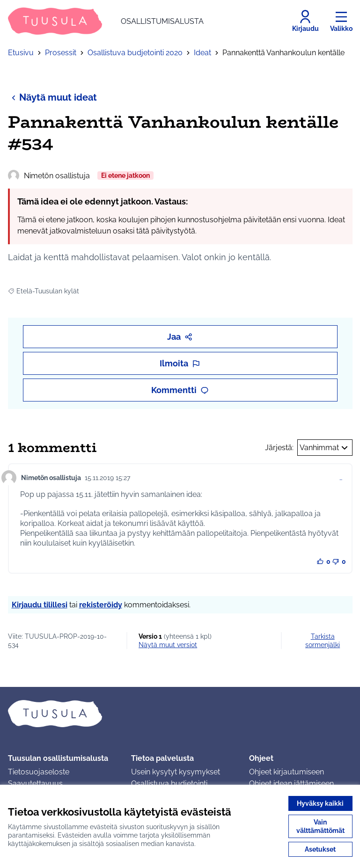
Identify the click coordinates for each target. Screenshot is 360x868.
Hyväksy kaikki (320, 803)
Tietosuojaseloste (39, 772)
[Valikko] (341, 21)
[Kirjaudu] (305, 21)
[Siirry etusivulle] (106, 21)
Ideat (202, 53)
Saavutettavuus (35, 784)
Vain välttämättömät (320, 826)
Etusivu (21, 53)
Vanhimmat (325, 448)
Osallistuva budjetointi (169, 784)
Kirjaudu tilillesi (40, 605)
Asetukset (320, 849)
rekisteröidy (101, 605)
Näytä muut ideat (52, 97)
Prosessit (61, 53)
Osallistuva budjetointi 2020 (135, 53)
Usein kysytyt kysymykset (176, 772)
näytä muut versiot (168, 645)
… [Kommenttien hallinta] (341, 478)
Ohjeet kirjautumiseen (287, 772)
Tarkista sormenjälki (323, 641)
